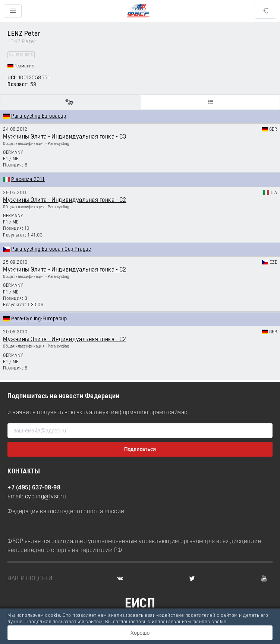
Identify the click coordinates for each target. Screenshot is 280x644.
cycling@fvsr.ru (46, 497)
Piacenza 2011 (28, 180)
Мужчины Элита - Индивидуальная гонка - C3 (65, 137)
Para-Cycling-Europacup (39, 319)
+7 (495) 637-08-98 (34, 488)
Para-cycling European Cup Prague (51, 249)
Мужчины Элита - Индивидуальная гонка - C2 (65, 200)
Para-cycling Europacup (39, 116)
